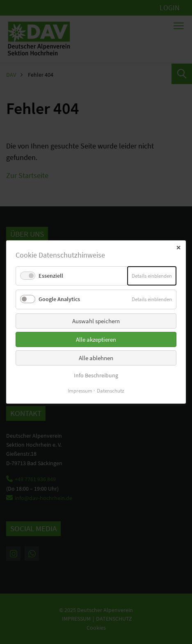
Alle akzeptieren (96, 339)
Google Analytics (59, 299)
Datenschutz (111, 391)
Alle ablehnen (96, 357)
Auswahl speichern (96, 321)
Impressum (80, 391)
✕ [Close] (178, 248)
